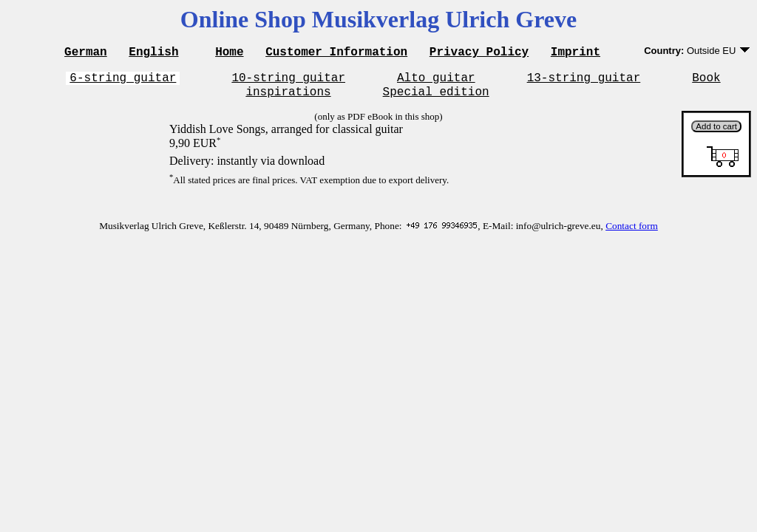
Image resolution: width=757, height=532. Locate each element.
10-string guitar (288, 81)
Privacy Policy (479, 53)
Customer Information (336, 53)
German (86, 53)
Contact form (632, 232)
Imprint (576, 53)
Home (229, 53)
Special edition (436, 98)
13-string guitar (584, 81)
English (153, 53)
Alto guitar (436, 81)
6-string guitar (123, 81)
